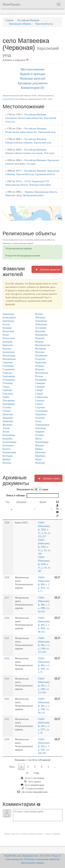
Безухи (6, 324)
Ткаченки (40, 418)
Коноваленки (9, 452)
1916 (7, 618)
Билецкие (8, 342)
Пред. (12, 767)
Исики (6, 432)
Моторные (41, 349)
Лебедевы (40, 317)
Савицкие (40, 383)
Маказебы (40, 331)
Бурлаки (7, 349)
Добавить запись (48, 478)
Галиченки (8, 366)
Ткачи (38, 421)
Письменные (42, 373)
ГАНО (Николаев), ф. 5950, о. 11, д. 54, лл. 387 (44, 564)
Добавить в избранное (16, 60)
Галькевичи (9, 369)
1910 (7, 739)
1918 (7, 577)
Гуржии (7, 411)
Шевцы (39, 449)
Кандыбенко (9, 435)
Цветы (38, 439)
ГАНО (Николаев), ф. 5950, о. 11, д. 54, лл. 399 (44, 547)
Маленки (40, 338)
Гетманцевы (9, 380)
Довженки (8, 421)
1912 (7, 699)
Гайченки (8, 362)
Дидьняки (8, 418)
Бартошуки (8, 321)
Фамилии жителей (33, 78)
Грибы (6, 397)
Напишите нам (30, 856)
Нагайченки (41, 356)
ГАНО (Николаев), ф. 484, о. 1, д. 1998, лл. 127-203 (44, 645)
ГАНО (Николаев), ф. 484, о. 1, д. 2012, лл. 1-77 (44, 584)
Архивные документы (33, 83)
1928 (7, 523)
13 (27, 773)
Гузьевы (7, 407)
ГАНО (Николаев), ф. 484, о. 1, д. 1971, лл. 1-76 (44, 726)
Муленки (40, 352)
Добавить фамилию (47, 269)
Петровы (40, 369)
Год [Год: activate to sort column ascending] (8, 502)
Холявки (40, 435)
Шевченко (40, 452)
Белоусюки (8, 331)
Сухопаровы (42, 411)
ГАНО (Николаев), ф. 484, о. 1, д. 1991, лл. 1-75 (44, 665)
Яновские (40, 463)
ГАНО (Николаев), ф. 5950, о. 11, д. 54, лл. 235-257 (44, 530)
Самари (39, 390)
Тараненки (41, 414)
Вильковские (9, 359)
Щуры (38, 459)
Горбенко (7, 390)
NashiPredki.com (13, 856)
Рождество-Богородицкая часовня (23, 256)
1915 (7, 638)
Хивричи (40, 432)
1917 (7, 598)
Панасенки (41, 362)
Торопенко (41, 428)
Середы (39, 394)
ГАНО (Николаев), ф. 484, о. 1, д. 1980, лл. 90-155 (44, 706)
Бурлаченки (9, 352)
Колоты (6, 449)
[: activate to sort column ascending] (58, 509)
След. (37, 773)
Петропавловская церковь (19, 248)
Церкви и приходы (32, 74)
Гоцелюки (8, 394)
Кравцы (7, 459)
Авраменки (8, 314)
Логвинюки (41, 321)
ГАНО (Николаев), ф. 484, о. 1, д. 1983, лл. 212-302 (44, 686)
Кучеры (39, 314)
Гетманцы (8, 383)
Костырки (8, 456)
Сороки (39, 404)
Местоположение (32, 69)
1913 (7, 679)
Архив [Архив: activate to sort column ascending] (42, 502)
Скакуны (40, 401)
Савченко (40, 387)
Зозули (6, 428)
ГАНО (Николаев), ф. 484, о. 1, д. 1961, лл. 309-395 (44, 746)
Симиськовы (42, 397)
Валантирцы (9, 356)
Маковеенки (42, 335)
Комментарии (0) (32, 88)
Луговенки (41, 328)
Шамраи (40, 446)
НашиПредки (11, 4)
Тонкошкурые (42, 425)
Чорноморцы (42, 442)
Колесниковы (9, 442)
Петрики (40, 366)
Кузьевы (7, 463)
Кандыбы (7, 439)
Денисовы (8, 414)
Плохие (39, 376)
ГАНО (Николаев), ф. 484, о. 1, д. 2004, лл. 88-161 (44, 625)
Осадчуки (40, 359)
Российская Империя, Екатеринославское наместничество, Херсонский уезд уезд (31, 118)
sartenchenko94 (8, 99)
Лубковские (41, 324)
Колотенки (8, 446)
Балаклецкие (9, 317)
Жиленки (7, 425)
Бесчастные (9, 338)
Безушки (7, 328)
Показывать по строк (32, 489)
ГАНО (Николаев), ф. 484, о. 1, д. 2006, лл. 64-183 (44, 605)
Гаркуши (7, 373)
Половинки (41, 380)
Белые (6, 335)
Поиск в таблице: (32, 496)
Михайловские (43, 345)
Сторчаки (40, 407)
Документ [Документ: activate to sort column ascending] (21, 502)
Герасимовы (9, 376)
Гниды (6, 387)
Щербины (40, 456)
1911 (7, 719)
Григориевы (9, 401)
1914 (7, 658)
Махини (39, 342)
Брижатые (8, 345)
